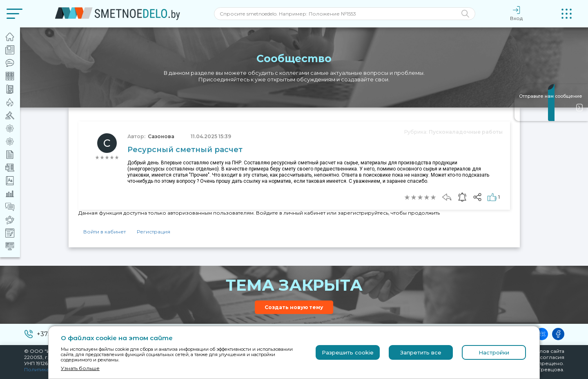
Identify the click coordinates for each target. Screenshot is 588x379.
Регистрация (154, 232)
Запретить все (421, 352)
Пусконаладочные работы (466, 132)
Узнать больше (80, 368)
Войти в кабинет (105, 232)
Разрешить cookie (348, 352)
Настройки (494, 352)
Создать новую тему (294, 307)
